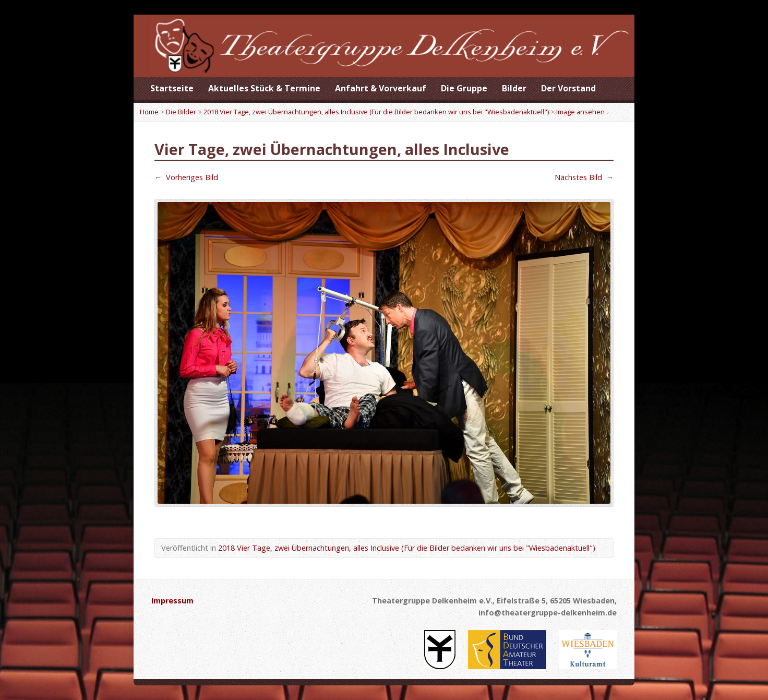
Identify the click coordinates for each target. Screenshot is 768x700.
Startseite (172, 88)
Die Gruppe (464, 88)
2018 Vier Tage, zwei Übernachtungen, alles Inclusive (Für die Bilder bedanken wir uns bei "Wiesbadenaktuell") (376, 112)
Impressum (172, 601)
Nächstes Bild (584, 177)
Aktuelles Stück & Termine (264, 88)
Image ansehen (580, 112)
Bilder (514, 88)
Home (149, 112)
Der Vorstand (568, 88)
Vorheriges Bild (186, 177)
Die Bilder (181, 112)
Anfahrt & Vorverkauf (381, 88)
